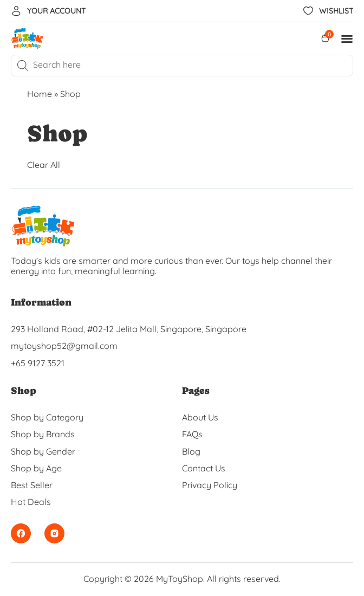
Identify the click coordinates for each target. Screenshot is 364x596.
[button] (347, 39)
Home (40, 94)
